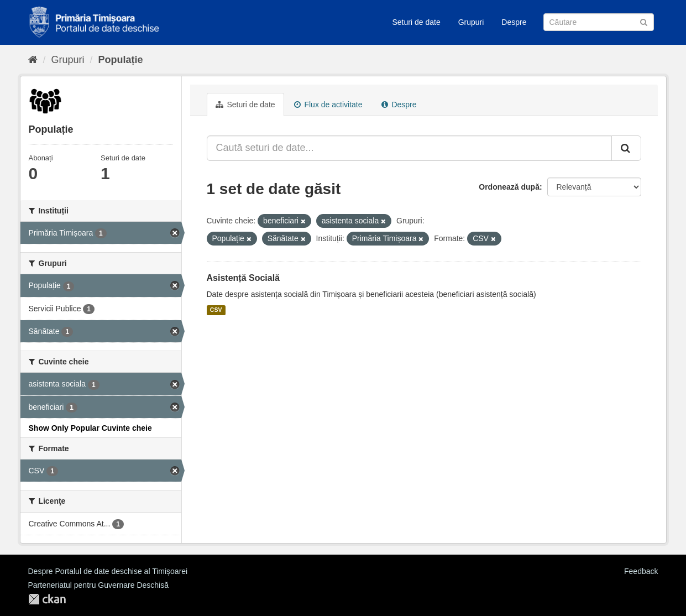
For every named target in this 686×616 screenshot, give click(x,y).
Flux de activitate (328, 105)
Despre (514, 22)
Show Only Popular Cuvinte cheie (90, 428)
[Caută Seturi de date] (599, 22)
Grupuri (471, 22)
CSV (216, 310)
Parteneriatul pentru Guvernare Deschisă (98, 585)
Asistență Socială (243, 278)
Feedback (641, 571)
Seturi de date (417, 22)
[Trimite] (644, 21)
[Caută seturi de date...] (409, 148)
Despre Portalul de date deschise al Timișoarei (108, 571)
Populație (121, 60)
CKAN (47, 599)
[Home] (33, 60)
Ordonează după (509, 187)
